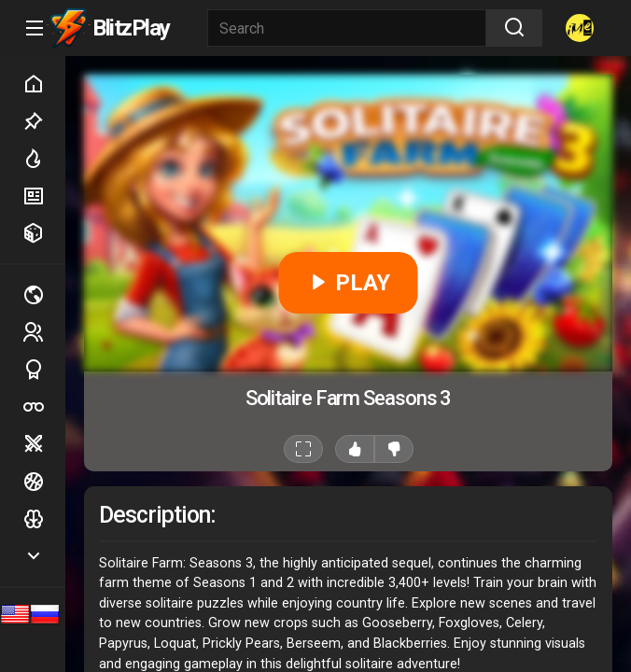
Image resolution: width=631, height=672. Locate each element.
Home (44, 84)
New (44, 196)
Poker (44, 407)
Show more (44, 556)
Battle (44, 444)
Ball (44, 482)
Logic (44, 519)
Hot (44, 159)
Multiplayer (44, 295)
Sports (44, 370)
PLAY (349, 283)
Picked (44, 121)
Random (44, 233)
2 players (44, 332)
